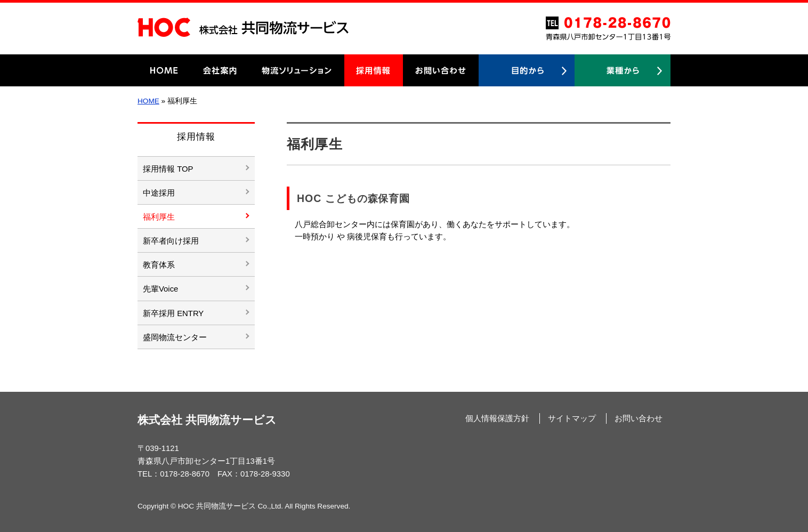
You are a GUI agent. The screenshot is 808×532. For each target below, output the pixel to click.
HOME (164, 70)
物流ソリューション (297, 70)
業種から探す (623, 70)
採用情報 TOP (168, 169)
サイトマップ (572, 418)
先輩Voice (160, 289)
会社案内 (220, 70)
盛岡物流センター (175, 337)
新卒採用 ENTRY (173, 313)
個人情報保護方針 (497, 418)
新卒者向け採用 (171, 241)
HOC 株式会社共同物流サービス (243, 27)
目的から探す (527, 70)
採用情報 (374, 70)
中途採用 (159, 193)
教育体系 (159, 265)
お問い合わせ (441, 70)
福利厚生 (159, 217)
